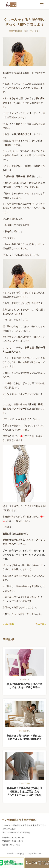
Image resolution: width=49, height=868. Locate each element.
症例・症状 (29, 31)
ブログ (37, 31)
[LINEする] (12, 863)
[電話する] (37, 863)
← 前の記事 (8, 624)
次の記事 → (41, 624)
